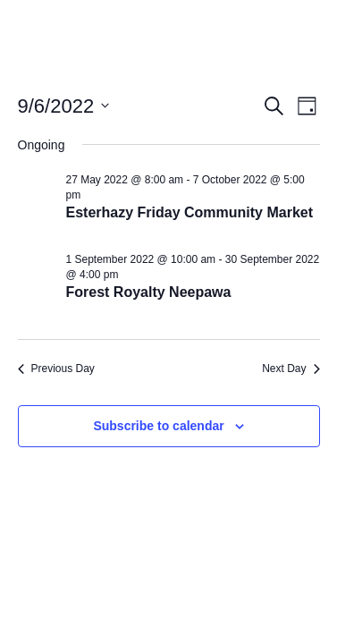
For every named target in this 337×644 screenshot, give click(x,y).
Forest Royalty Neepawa (149, 292)
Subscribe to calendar (158, 426)
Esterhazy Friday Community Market (190, 212)
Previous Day (56, 369)
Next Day (291, 369)
